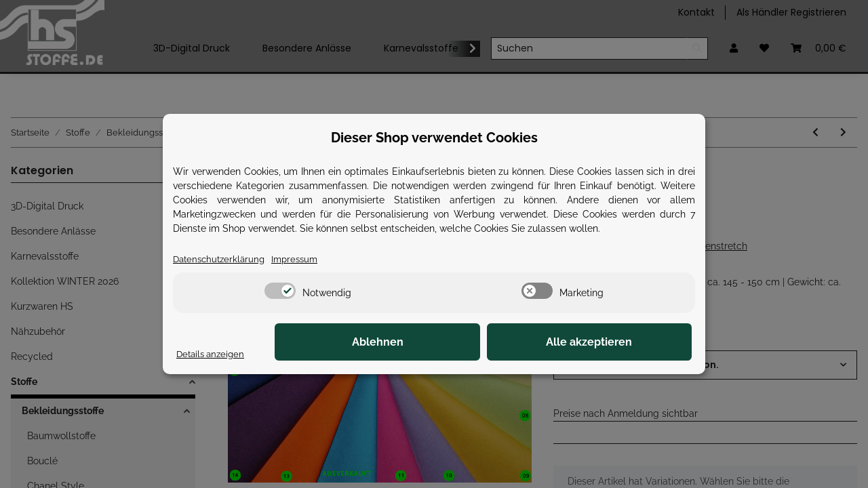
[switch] (280, 291)
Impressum (302, 259)
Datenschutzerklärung (222, 259)
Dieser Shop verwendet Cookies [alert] (434, 137)
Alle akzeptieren (624, 343)
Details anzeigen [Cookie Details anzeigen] (213, 354)
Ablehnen (481, 343)
